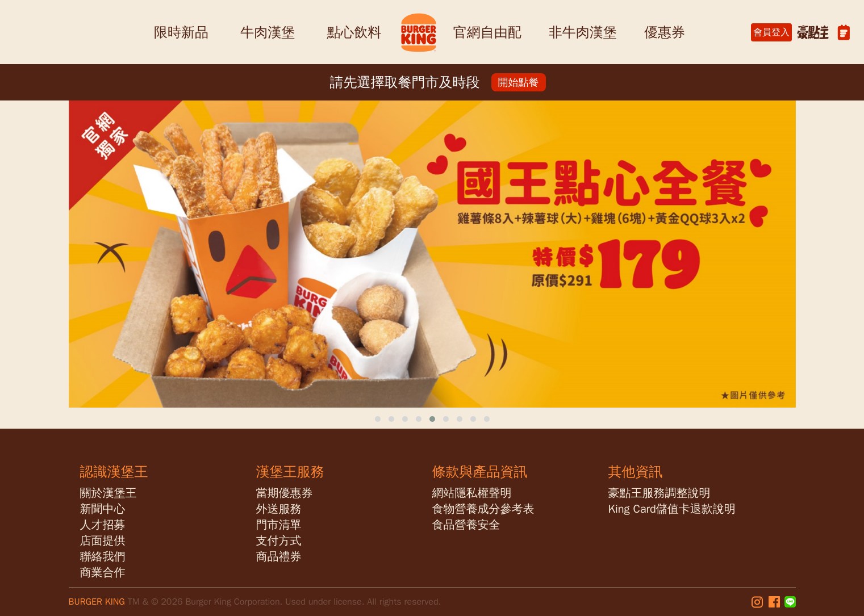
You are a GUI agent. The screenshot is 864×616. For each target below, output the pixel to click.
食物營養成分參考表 (483, 509)
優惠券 (665, 32)
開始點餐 (519, 82)
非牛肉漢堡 (583, 32)
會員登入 (771, 32)
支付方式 (279, 541)
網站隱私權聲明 (472, 493)
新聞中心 (103, 509)
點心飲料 (354, 32)
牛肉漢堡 (268, 32)
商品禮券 (279, 557)
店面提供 (103, 541)
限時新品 (181, 32)
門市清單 (279, 525)
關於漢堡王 (108, 493)
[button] (378, 419)
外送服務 (279, 509)
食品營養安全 (466, 525)
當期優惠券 (285, 493)
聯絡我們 (103, 557)
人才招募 (103, 525)
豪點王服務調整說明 (660, 493)
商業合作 (103, 573)
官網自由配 (487, 32)
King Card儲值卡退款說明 (672, 509)
